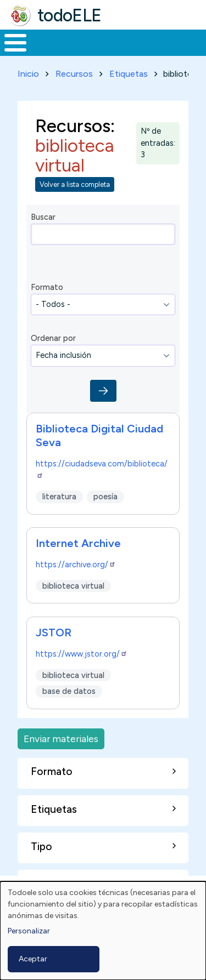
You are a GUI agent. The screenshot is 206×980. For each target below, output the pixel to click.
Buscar (43, 217)
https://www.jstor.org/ (82, 654)
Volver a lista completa (75, 184)
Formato (47, 287)
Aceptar (33, 959)
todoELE (69, 15)
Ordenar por (53, 338)
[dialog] (103, 931)
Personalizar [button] (29, 931)
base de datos (69, 691)
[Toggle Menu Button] (15, 43)
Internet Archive (78, 543)
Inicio (28, 74)
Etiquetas (129, 74)
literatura (59, 497)
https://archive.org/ (76, 565)
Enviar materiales (61, 739)
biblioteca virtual (73, 586)
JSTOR (54, 633)
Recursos (74, 74)
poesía (105, 497)
